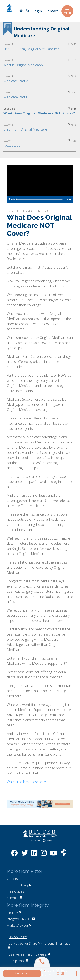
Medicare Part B (16, 97)
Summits (15, 898)
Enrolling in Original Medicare (25, 129)
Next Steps (12, 145)
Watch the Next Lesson (26, 782)
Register (22, 974)
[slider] (40, 199)
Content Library (19, 885)
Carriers (12, 879)
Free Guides (16, 891)
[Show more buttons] (69, 199)
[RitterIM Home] (21, 11)
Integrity (14, 913)
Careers (43, 954)
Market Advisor (19, 925)
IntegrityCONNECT (21, 919)
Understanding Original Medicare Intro (32, 49)
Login (60, 974)
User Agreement (20, 954)
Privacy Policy (18, 937)
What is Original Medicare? (23, 65)
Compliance (18, 961)
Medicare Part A (16, 81)
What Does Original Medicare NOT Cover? (39, 113)
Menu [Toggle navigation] (67, 11)
